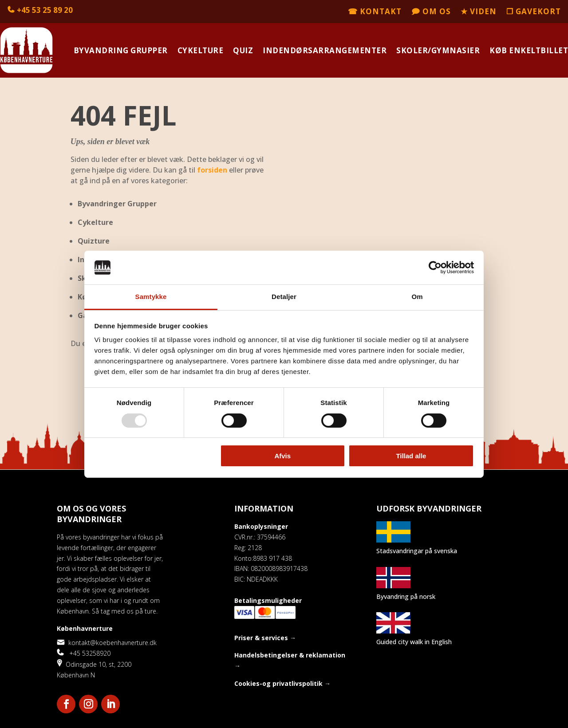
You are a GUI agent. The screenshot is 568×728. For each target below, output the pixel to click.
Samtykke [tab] (151, 297)
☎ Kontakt (375, 12)
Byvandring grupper (121, 50)
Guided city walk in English (414, 642)
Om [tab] (417, 297)
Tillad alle (411, 456)
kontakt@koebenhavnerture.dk (107, 643)
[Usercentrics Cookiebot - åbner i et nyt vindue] (435, 268)
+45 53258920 (84, 653)
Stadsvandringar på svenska (417, 551)
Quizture (94, 241)
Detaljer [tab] (284, 297)
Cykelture (201, 50)
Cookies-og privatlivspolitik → (282, 683)
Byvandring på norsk (406, 596)
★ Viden (479, 12)
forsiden (212, 170)
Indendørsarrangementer (325, 50)
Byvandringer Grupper (117, 204)
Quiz (243, 50)
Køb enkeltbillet (529, 50)
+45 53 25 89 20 (45, 10)
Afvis (282, 456)
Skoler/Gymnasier (438, 50)
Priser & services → (265, 638)
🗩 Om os (431, 12)
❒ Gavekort (534, 12)
